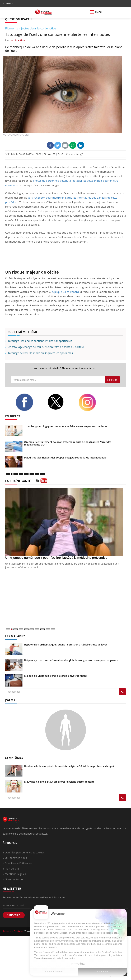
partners (55, 923)
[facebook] (29, 402)
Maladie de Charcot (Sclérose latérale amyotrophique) (56, 676)
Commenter (75, 154)
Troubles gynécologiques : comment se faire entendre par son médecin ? (66, 426)
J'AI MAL (11, 700)
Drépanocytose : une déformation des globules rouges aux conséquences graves (71, 660)
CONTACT (8, 3)
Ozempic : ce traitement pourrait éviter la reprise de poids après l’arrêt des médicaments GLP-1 (68, 443)
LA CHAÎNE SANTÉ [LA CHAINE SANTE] (18, 481)
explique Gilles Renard (65, 292)
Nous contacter (14, 879)
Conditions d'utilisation (19, 863)
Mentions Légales (15, 874)
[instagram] (92, 402)
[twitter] (60, 402)
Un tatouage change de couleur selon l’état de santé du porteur (46, 347)
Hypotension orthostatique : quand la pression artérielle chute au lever (66, 645)
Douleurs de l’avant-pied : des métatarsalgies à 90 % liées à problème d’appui (69, 766)
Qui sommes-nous (16, 858)
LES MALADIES (15, 636)
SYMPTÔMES (14, 758)
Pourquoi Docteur (13, 931)
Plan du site (12, 868)
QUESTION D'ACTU (18, 19)
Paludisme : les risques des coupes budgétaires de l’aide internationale (65, 458)
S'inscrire (112, 380)
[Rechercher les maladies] (122, 692)
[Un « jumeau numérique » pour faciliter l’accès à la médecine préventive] (65, 522)
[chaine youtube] (42, 482)
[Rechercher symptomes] (122, 798)
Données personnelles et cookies (25, 852)
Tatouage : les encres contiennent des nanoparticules (40, 341)
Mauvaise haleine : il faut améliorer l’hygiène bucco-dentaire (59, 782)
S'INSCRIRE (14, 915)
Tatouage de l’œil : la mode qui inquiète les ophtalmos (40, 353)
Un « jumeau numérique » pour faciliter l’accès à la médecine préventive (56, 558)
